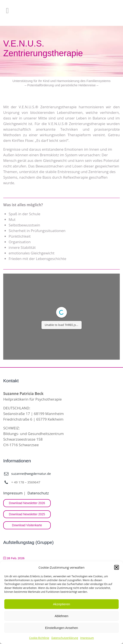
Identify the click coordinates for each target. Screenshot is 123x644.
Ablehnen (61, 616)
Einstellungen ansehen (62, 628)
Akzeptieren (61, 604)
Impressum (87, 638)
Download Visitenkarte (27, 525)
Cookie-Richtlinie (39, 638)
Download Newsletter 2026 (27, 503)
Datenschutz (38, 493)
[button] (117, 567)
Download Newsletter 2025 (27, 514)
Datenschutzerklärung (65, 638)
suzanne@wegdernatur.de (31, 474)
